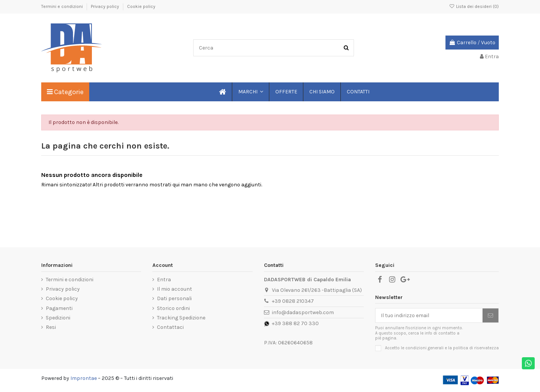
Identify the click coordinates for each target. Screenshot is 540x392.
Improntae (84, 378)
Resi (51, 327)
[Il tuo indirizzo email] (429, 316)
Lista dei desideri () (474, 6)
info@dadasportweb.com (303, 312)
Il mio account (175, 289)
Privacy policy (106, 6)
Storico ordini (173, 308)
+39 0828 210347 (293, 301)
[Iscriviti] (490, 316)
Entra (164, 280)
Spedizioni (58, 318)
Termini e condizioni (63, 6)
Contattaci (170, 327)
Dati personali (174, 298)
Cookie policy (141, 6)
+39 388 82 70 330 (295, 323)
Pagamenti (59, 308)
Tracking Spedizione (181, 318)
